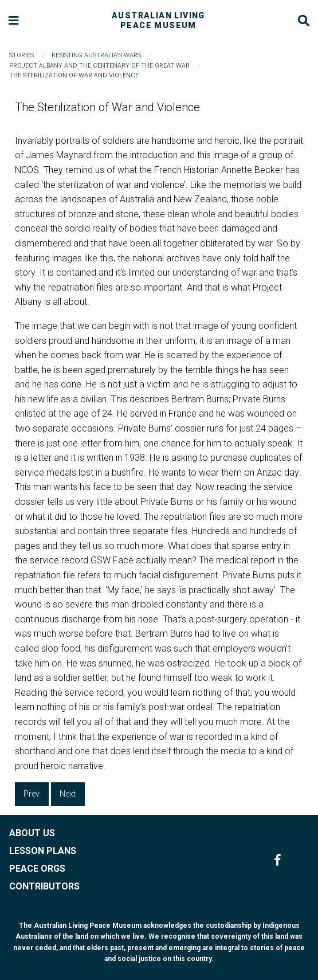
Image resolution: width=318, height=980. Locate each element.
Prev (32, 794)
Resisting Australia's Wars (96, 55)
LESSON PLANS (43, 851)
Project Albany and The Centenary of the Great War (99, 66)
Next (68, 794)
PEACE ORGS (37, 869)
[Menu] (14, 21)
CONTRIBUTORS (44, 886)
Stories (21, 55)
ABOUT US (32, 833)
